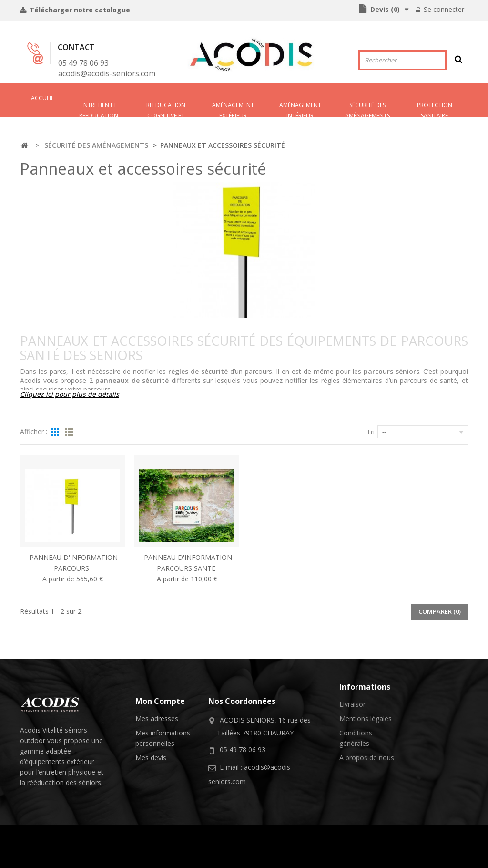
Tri (371, 432)
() (384, 9)
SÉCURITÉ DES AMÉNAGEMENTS (367, 109)
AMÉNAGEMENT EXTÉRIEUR (233, 109)
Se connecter (443, 9)
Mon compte (160, 701)
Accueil (42, 98)
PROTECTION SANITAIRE (435, 109)
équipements (45, 761)
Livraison (353, 704)
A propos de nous (367, 758)
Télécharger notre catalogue (79, 10)
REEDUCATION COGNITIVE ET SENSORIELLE (166, 109)
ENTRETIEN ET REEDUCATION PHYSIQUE (99, 109)
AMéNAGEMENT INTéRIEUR (300, 109)
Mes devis (151, 758)
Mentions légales (366, 718)
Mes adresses (157, 718)
